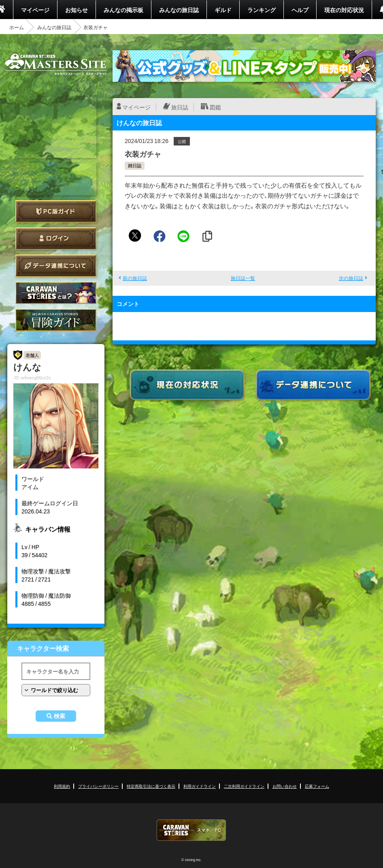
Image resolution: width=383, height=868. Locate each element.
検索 (60, 716)
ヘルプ (300, 10)
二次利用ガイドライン (244, 786)
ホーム (17, 27)
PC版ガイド (56, 211)
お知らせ (77, 10)
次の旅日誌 (351, 278)
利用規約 (62, 786)
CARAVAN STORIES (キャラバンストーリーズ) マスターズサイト (56, 64)
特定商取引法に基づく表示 (151, 786)
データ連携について (56, 266)
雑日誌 (135, 166)
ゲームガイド (56, 320)
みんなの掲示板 (123, 10)
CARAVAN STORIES (191, 830)
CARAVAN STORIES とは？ (56, 293)
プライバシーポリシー (98, 786)
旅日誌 (180, 107)
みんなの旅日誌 (179, 10)
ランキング (262, 10)
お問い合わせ (285, 786)
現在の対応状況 (344, 10)
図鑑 (215, 107)
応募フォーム (317, 786)
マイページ (35, 10)
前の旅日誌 (135, 278)
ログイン (56, 238)
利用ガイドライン (200, 786)
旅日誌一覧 (243, 278)
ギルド (223, 10)
